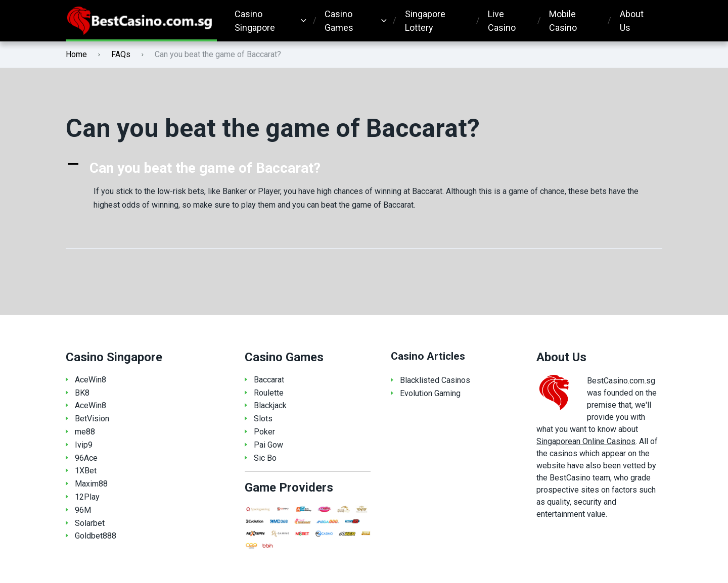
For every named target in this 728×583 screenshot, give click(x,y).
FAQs (121, 54)
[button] (364, 168)
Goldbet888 (96, 536)
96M (83, 510)
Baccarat (269, 380)
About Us (632, 21)
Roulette (269, 393)
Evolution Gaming (430, 393)
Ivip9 (84, 445)
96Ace (86, 458)
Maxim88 (91, 484)
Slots (263, 419)
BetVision (92, 419)
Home (76, 54)
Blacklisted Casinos (435, 380)
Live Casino (502, 21)
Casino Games (339, 21)
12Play (87, 497)
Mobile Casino (563, 21)
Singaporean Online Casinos (586, 441)
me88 (85, 432)
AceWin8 (90, 380)
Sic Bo (265, 458)
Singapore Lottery (425, 21)
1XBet (86, 471)
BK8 (82, 393)
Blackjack (270, 405)
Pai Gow (268, 445)
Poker (264, 432)
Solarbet (90, 523)
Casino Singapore (255, 21)
